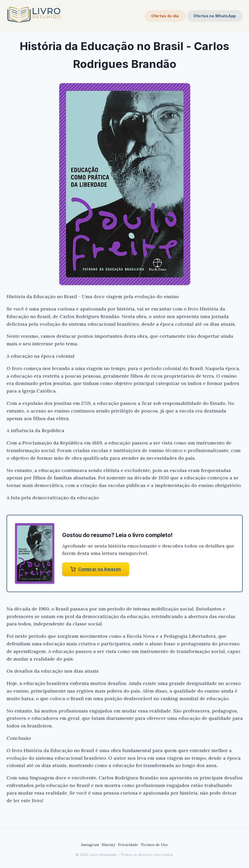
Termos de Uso (155, 845)
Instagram (90, 845)
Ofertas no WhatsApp (215, 16)
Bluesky (108, 845)
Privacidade (128, 845)
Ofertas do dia (165, 16)
